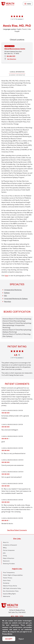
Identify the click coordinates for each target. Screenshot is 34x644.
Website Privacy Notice (10, 586)
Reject (21, 639)
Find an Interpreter (9, 550)
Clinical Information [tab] (17, 72)
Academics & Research (10, 545)
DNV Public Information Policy (12, 588)
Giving (5, 556)
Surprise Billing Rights (9, 594)
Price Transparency (9, 572)
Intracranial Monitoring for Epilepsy (16, 299)
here (7, 276)
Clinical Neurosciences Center (15, 49)
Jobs (4, 553)
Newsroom (6, 561)
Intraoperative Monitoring (13, 290)
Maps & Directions (9, 558)
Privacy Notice (7, 634)
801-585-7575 (11, 56)
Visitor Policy (7, 580)
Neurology (8, 301)
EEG (6, 296)
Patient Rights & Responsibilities (13, 575)
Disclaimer (6, 583)
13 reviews (19, 19)
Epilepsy (7, 293)
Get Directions (12, 59)
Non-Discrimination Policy (11, 591)
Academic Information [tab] (17, 75)
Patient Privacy (8, 578)
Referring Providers (9, 564)
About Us (6, 542)
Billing (5, 548)
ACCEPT (9, 639)
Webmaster (7, 596)
